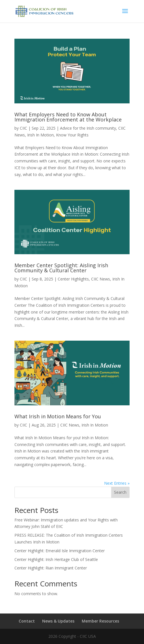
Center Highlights (73, 279)
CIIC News (101, 279)
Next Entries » (117, 483)
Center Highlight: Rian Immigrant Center (51, 568)
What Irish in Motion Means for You (58, 416)
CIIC (23, 128)
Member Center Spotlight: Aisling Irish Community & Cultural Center (61, 268)
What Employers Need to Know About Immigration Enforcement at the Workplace (68, 117)
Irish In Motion (40, 135)
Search (120, 492)
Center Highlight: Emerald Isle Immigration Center (60, 551)
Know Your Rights (72, 135)
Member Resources (100, 621)
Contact (27, 621)
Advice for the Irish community (88, 128)
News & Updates (58, 621)
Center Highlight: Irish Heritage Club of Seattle (56, 559)
